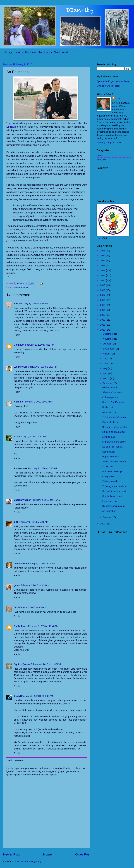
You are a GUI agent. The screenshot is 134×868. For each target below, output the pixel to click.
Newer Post (11, 854)
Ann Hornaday (49, 199)
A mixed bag (109, 437)
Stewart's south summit (114, 491)
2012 (103, 320)
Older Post (83, 854)
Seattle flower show (112, 496)
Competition (109, 452)
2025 (103, 256)
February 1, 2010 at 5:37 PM (33, 304)
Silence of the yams (112, 392)
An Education (109, 511)
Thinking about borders (114, 486)
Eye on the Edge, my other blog (113, 81)
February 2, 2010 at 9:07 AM (41, 563)
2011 (103, 325)
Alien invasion (109, 412)
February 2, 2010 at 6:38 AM (42, 468)
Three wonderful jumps (114, 417)
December (108, 334)
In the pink (108, 466)
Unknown (19, 345)
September (109, 349)
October (107, 344)
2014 (103, 310)
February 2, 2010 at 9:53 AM (32, 607)
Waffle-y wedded (111, 481)
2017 (103, 295)
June (106, 364)
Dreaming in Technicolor (115, 427)
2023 (103, 266)
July (105, 359)
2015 (103, 305)
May (105, 368)
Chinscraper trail (111, 397)
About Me (102, 160)
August (107, 354)
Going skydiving (110, 422)
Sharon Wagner (22, 500)
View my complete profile (109, 143)
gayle (17, 585)
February (108, 383)
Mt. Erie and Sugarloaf (114, 432)
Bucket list (108, 407)
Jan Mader (20, 563)
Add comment (15, 760)
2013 (103, 315)
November (108, 339)
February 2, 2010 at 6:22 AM (32, 437)
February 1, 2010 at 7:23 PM (43, 367)
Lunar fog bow (110, 501)
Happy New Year (111, 457)
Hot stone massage (112, 471)
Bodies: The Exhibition (114, 402)
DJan (118, 99)
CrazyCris (19, 696)
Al (15, 437)
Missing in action (111, 387)
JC (15, 607)
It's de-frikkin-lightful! (113, 447)
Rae (16, 304)
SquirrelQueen (22, 664)
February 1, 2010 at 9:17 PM (38, 402)
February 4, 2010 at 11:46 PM (46, 664)
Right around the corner (114, 442)
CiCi (16, 522)
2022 (103, 270)
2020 (103, 280)
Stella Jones (21, 626)
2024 (103, 261)
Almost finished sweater (114, 462)
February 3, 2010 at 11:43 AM (43, 626)
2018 (103, 290)
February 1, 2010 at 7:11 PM (39, 345)
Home (47, 854)
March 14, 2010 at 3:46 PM (39, 696)
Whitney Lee (21, 367)
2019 (103, 285)
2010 (103, 330)
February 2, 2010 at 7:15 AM (34, 522)
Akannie (18, 402)
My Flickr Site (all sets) (108, 86)
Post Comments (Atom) (29, 862)
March (106, 378)
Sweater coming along (114, 506)
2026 (103, 251)
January (107, 517)
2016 (103, 300)
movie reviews (22, 287)
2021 (103, 275)
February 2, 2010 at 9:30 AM (35, 585)
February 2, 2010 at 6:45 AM (46, 500)
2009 (103, 524)
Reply (17, 335)
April (105, 373)
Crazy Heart (109, 476)
